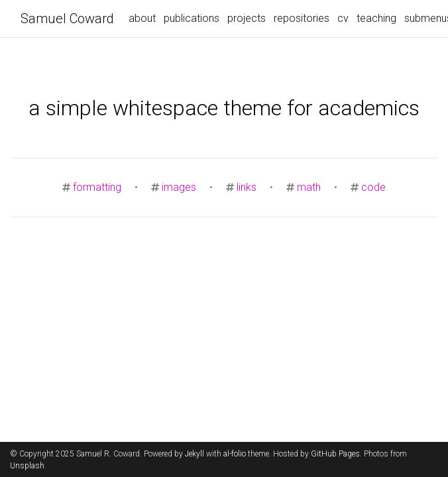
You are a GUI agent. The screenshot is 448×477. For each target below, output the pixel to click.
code (373, 187)
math (309, 187)
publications (192, 18)
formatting (97, 187)
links (247, 187)
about (142, 18)
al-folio (235, 454)
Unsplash (27, 466)
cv (343, 18)
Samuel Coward (67, 19)
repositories (302, 18)
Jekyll (195, 454)
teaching (376, 18)
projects (247, 18)
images (179, 187)
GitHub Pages (335, 454)
